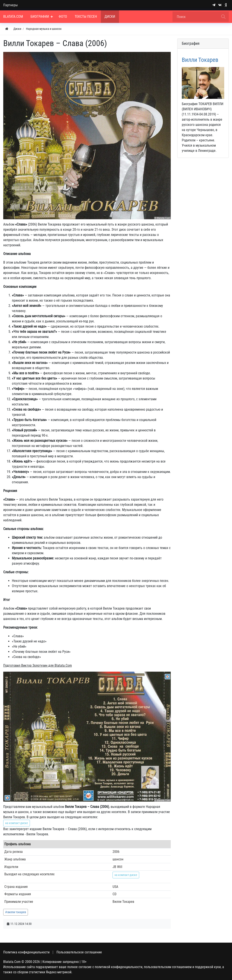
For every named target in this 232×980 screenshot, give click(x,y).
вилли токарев (17, 912)
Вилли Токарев (200, 60)
